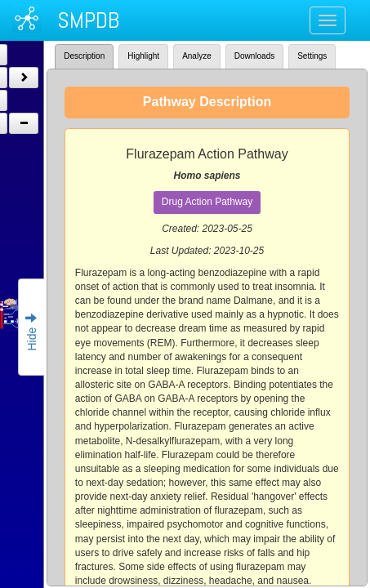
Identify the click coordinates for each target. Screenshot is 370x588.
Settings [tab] (312, 56)
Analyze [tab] (197, 56)
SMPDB (88, 20)
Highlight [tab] (143, 56)
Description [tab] (84, 56)
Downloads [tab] (254, 56)
